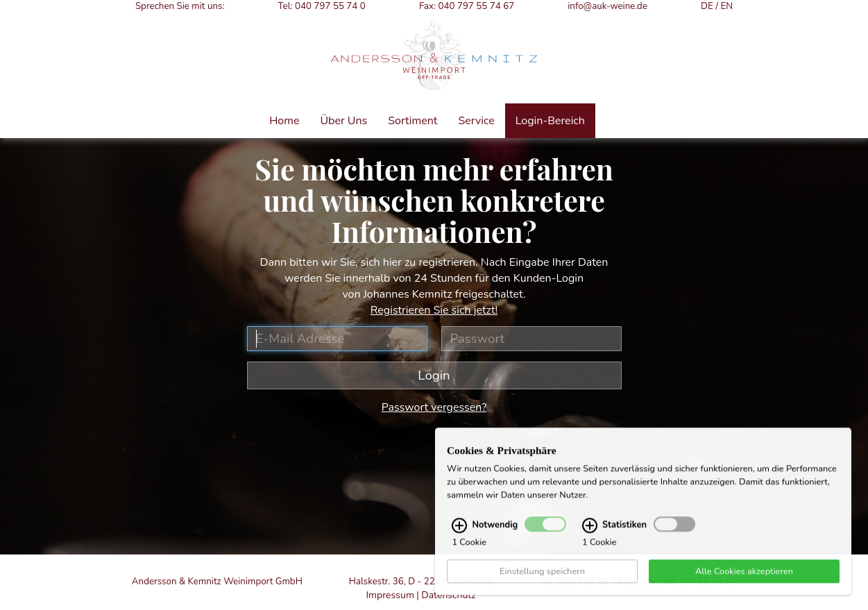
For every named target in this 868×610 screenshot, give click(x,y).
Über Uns (343, 121)
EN (726, 6)
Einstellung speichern (542, 584)
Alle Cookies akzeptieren (744, 584)
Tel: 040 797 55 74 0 (322, 6)
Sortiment (412, 121)
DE (707, 6)
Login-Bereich (550, 121)
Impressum (390, 595)
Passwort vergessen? (434, 407)
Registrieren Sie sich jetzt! (434, 310)
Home (284, 121)
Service (476, 121)
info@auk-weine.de (607, 6)
